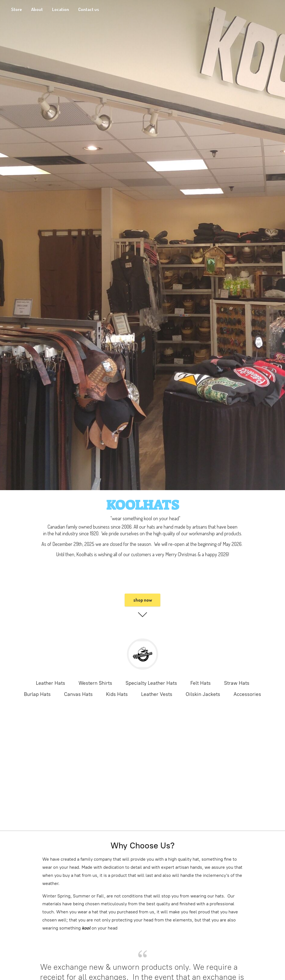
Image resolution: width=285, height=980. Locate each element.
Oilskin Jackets (203, 694)
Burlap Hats (37, 694)
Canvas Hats (78, 694)
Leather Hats (51, 683)
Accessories (247, 694)
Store (17, 9)
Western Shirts (95, 683)
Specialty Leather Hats (151, 683)
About (37, 9)
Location (61, 9)
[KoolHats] (142, 654)
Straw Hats (237, 683)
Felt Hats (201, 683)
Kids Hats (117, 694)
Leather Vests (157, 694)
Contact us (89, 9)
